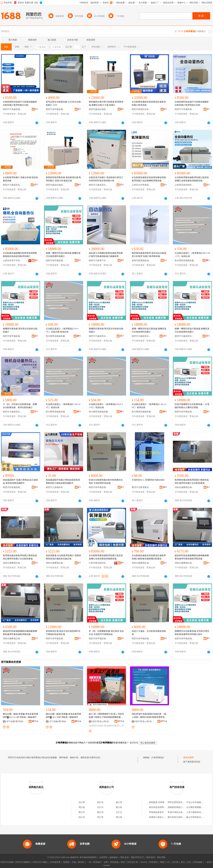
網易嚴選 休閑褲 (157, 802)
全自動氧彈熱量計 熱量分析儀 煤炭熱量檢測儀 (20, 179)
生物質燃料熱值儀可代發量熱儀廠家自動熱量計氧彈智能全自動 (20, 103)
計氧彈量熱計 (158, 758)
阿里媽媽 (114, 862)
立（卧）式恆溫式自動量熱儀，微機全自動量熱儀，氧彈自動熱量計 (20, 406)
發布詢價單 (189, 758)
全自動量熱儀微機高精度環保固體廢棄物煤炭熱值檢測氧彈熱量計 (20, 255)
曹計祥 (82, 812)
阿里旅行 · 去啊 (100, 862)
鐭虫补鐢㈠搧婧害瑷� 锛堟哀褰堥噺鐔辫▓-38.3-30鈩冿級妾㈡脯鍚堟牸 (63, 716)
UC (168, 862)
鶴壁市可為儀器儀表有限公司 (13, 109)
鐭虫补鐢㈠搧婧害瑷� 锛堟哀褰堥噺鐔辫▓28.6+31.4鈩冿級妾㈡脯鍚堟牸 (21, 716)
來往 (183, 862)
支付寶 (175, 862)
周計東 (119, 817)
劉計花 (100, 802)
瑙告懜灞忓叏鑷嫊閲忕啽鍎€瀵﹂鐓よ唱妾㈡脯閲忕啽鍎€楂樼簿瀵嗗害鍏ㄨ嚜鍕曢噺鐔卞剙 (149, 716)
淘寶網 (66, 862)
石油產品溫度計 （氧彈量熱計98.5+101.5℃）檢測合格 (192, 255)
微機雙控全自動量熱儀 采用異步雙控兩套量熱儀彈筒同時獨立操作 (192, 633)
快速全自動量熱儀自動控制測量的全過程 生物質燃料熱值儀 (106, 481)
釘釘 (189, 862)
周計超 (82, 807)
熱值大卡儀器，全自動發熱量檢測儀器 (149, 633)
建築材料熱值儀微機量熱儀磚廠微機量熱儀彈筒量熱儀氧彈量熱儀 (192, 557)
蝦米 (123, 862)
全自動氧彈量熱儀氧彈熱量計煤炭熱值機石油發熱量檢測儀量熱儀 (192, 179)
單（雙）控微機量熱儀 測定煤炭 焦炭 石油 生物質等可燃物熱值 (106, 633)
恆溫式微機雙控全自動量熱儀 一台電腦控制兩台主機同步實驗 (192, 406)
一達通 (208, 862)
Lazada (106, 865)
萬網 (162, 862)
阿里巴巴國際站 (23, 862)
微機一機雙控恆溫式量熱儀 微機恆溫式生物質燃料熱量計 (63, 255)
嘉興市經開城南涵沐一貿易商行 (141, 260)
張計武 (82, 817)
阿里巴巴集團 (7, 862)
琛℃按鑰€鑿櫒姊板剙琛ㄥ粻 (16, 721)
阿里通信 (154, 862)
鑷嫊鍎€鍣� (110, 726)
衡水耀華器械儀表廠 (184, 260)
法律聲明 (103, 857)
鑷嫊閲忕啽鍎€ (96, 726)
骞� (35, 721)
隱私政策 (125, 857)
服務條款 (114, 857)
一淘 (89, 862)
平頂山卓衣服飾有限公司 (198, 802)
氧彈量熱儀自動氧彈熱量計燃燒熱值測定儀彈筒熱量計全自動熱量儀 (192, 481)
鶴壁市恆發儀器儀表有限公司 (13, 487)
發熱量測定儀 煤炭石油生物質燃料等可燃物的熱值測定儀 (63, 633)
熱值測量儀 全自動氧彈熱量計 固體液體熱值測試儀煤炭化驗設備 (63, 557)
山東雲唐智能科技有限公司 (99, 563)
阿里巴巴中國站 (40, 862)
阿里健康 (198, 862)
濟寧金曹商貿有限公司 (178, 802)
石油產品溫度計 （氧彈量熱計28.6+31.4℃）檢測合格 (106, 406)
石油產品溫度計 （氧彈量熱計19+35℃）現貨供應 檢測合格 (62, 330)
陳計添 (100, 812)
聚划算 (81, 862)
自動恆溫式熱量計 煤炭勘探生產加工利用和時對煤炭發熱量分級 (106, 179)
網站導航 (161, 857)
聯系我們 (151, 857)
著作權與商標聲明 (88, 857)
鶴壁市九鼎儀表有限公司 (56, 487)
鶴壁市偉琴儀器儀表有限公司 (56, 109)
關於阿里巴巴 (138, 857)
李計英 (100, 817)
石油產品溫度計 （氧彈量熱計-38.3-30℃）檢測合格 (149, 406)
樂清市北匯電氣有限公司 (141, 487)
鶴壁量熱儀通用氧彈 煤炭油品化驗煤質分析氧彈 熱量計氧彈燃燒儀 (149, 255)
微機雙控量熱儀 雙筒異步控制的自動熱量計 (20, 330)
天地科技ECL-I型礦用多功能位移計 (148, 480)
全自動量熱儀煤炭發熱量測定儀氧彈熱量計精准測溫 (149, 103)
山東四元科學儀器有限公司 (141, 185)
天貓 (74, 862)
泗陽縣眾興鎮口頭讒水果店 (180, 807)
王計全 (119, 812)
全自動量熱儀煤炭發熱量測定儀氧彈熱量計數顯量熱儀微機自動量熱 (149, 557)
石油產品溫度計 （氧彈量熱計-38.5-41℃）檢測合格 (63, 406)
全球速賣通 (55, 862)
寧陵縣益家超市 (156, 812)
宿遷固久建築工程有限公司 (162, 817)
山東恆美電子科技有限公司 (13, 260)
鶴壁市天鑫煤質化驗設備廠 (13, 185)
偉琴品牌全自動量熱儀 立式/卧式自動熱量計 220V (63, 103)
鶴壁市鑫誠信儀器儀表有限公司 (99, 109)
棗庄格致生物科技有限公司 (180, 817)
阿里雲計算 (133, 862)
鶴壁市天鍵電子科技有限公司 (99, 260)
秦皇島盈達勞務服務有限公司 (163, 807)
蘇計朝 (119, 807)
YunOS (144, 862)
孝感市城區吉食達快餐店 (179, 812)
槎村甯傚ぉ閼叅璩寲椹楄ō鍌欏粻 (102, 721)
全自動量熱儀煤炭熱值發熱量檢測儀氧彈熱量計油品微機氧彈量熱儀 (149, 179)
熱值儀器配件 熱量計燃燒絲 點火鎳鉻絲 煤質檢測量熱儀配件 (20, 481)
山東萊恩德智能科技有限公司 (184, 185)
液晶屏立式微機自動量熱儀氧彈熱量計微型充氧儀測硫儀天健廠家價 (106, 255)
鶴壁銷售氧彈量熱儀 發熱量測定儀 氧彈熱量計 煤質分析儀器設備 (63, 179)
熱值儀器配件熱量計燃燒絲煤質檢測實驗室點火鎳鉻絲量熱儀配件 (63, 481)
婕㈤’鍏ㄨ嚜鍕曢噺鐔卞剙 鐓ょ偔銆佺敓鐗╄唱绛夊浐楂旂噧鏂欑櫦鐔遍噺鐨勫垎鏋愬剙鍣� (106, 716)
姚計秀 (119, 802)
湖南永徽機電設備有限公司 (184, 487)
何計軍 (82, 802)
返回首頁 (134, 743)
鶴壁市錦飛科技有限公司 (141, 109)
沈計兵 (100, 807)
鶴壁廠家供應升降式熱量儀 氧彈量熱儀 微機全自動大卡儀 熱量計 (106, 103)
